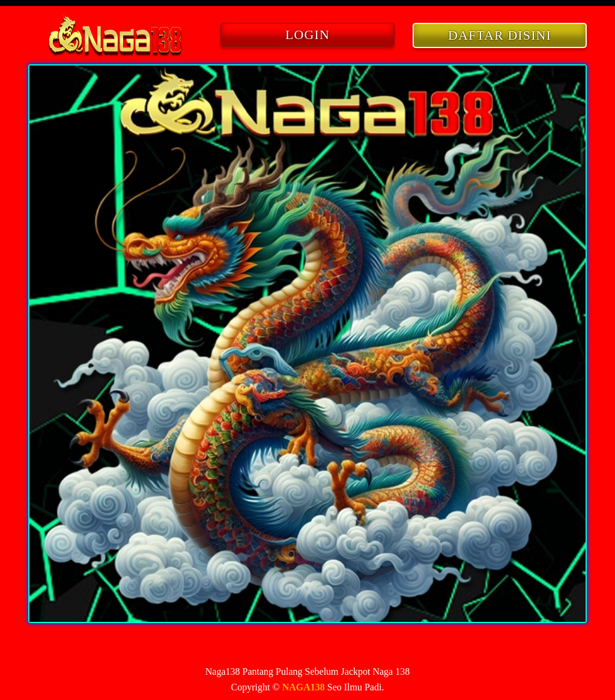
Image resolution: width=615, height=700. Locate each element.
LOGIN (307, 35)
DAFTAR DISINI (500, 35)
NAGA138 (304, 687)
